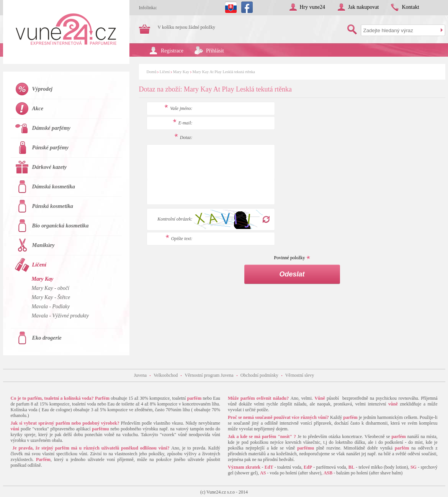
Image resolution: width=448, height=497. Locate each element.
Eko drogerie (47, 338)
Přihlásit (215, 51)
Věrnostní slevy (300, 375)
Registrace (172, 51)
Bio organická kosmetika (60, 226)
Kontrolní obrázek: (175, 219)
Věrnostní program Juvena (209, 375)
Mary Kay (181, 72)
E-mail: (183, 123)
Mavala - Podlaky (51, 307)
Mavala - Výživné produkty (60, 316)
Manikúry (43, 245)
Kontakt (410, 7)
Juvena (140, 375)
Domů (152, 72)
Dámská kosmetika (54, 186)
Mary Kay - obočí (51, 288)
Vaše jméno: (178, 108)
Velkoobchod (166, 375)
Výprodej (43, 89)
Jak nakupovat (363, 7)
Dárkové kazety (50, 167)
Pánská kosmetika (53, 206)
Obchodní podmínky (259, 375)
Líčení (165, 72)
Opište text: (179, 239)
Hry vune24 (313, 7)
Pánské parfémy (51, 147)
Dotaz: (183, 137)
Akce (38, 108)
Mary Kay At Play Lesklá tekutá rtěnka (224, 72)
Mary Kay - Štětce (51, 297)
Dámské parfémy (51, 128)
